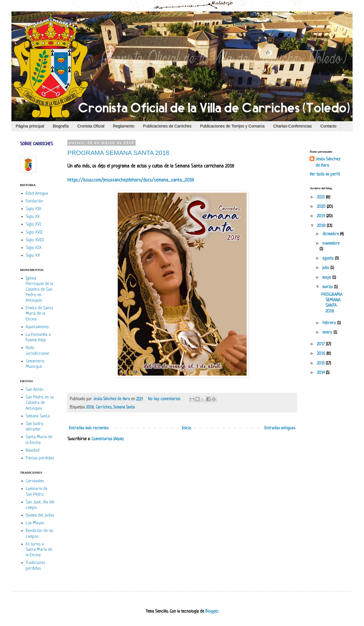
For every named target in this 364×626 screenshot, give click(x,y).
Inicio (187, 428)
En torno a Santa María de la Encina (39, 550)
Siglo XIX (34, 248)
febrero (330, 323)
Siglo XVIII (35, 240)
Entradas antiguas (280, 428)
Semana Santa (124, 407)
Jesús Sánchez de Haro (328, 163)
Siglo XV (33, 217)
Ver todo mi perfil (325, 175)
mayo (327, 278)
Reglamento (124, 126)
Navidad (33, 451)
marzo (328, 287)
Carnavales (35, 481)
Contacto (328, 126)
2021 (321, 197)
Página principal (30, 126)
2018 (90, 407)
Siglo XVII (34, 233)
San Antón (35, 390)
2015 (321, 363)
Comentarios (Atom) (107, 439)
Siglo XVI (33, 225)
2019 (322, 216)
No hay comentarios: (165, 399)
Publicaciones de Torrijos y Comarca (232, 126)
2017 (321, 344)
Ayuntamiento (37, 327)
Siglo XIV (33, 209)
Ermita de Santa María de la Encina (39, 314)
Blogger (212, 612)
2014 (321, 373)
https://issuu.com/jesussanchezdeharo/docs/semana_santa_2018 (131, 180)
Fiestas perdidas (40, 458)
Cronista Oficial (91, 126)
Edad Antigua (37, 194)
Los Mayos (35, 523)
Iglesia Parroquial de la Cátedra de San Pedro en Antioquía (39, 290)
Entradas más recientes (89, 428)
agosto (329, 259)
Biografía (61, 126)
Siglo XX (33, 256)
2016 (322, 354)
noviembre (331, 244)
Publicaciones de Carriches (167, 126)
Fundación (34, 201)
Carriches (103, 407)
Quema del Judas (40, 516)
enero (328, 333)
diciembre (331, 234)
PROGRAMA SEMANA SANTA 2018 (118, 153)
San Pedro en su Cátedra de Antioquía (40, 403)
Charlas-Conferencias (292, 126)
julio (326, 268)
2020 (322, 207)
